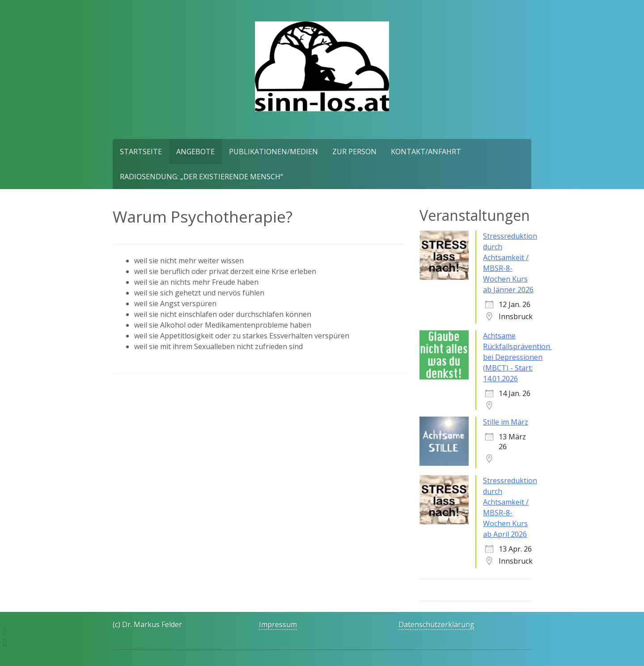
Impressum (278, 624)
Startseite (141, 152)
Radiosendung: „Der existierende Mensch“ (201, 177)
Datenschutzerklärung (436, 624)
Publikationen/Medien (273, 152)
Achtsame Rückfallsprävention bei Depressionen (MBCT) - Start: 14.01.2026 (517, 357)
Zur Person (354, 152)
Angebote (195, 152)
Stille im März (506, 422)
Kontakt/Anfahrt (426, 152)
